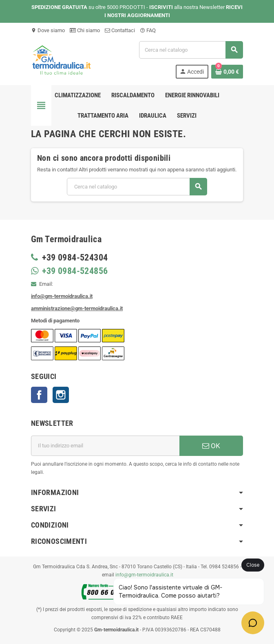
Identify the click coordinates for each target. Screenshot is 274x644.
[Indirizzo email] (105, 446)
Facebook (39, 395)
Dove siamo (48, 30)
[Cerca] (191, 50)
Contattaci (120, 30)
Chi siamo (85, 30)
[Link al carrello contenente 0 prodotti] (227, 72)
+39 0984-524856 (74, 271)
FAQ (148, 30)
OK (211, 446)
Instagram (61, 395)
